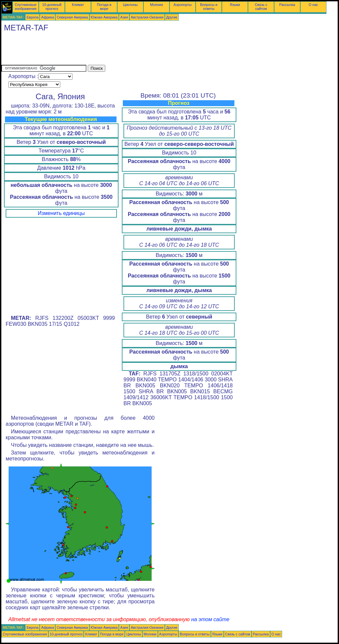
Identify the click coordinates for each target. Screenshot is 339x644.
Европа (32, 17)
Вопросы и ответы (209, 7)
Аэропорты (183, 5)
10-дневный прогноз (52, 7)
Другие (172, 17)
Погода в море (104, 7)
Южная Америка (104, 17)
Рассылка (287, 5)
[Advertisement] (122, 50)
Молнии (156, 5)
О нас (313, 5)
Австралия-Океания (147, 17)
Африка (48, 17)
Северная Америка (72, 17)
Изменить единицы (61, 213)
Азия (124, 17)
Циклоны (130, 5)
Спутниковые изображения (26, 7)
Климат (78, 5)
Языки (235, 5)
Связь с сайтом (261, 7)
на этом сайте (210, 619)
